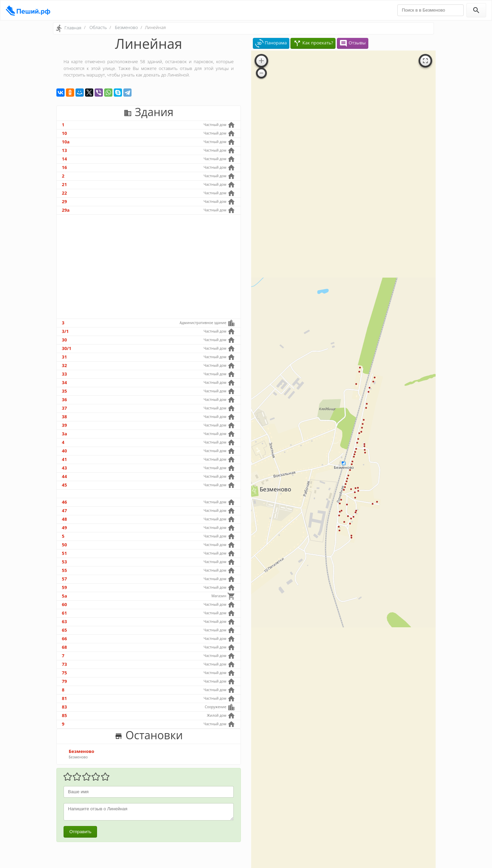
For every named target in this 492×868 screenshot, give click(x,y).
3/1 (65, 331)
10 (64, 133)
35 (64, 391)
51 (64, 553)
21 (64, 184)
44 (64, 476)
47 (64, 510)
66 (64, 639)
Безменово (126, 27)
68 (64, 647)
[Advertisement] (149, 267)
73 (64, 664)
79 (64, 681)
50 (64, 545)
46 (64, 502)
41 (64, 459)
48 (64, 519)
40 (64, 451)
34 (64, 382)
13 (64, 150)
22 (64, 193)
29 (64, 201)
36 (64, 400)
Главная (73, 28)
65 (64, 630)
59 (64, 587)
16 (64, 167)
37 (64, 408)
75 (64, 673)
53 (64, 562)
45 (64, 485)
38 (64, 417)
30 (64, 340)
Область (98, 27)
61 (64, 613)
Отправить (80, 832)
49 (64, 528)
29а (66, 210)
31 (64, 357)
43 (64, 468)
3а (64, 434)
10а (66, 142)
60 (64, 604)
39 (64, 425)
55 (64, 570)
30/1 (67, 348)
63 (64, 621)
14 (64, 159)
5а (64, 596)
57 (64, 579)
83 (64, 707)
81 (64, 698)
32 (64, 365)
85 (64, 715)
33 (64, 374)
